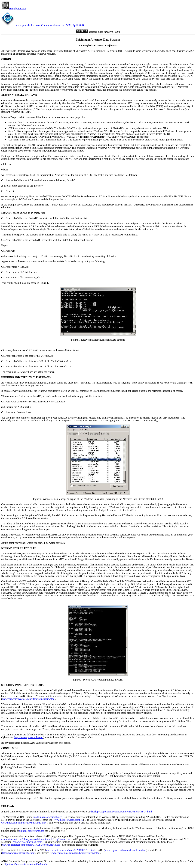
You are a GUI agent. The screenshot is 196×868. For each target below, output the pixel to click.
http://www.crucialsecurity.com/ (18, 853)
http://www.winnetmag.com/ (27, 842)
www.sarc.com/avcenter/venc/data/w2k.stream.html (28, 699)
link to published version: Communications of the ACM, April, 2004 (49, 25)
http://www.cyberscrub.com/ (29, 737)
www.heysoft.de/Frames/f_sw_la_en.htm (126, 850)
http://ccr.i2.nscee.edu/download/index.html (26, 864)
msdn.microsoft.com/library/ (48, 817)
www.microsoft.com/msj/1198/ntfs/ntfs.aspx (24, 823)
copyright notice (13, 8)
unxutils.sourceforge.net (31, 831)
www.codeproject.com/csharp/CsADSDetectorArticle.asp (31, 845)
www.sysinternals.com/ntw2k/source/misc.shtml (75, 853)
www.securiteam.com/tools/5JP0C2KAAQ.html (70, 850)
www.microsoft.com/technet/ (68, 820)
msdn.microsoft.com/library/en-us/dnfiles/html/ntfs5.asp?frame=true (36, 839)
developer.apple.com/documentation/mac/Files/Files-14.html (121, 812)
